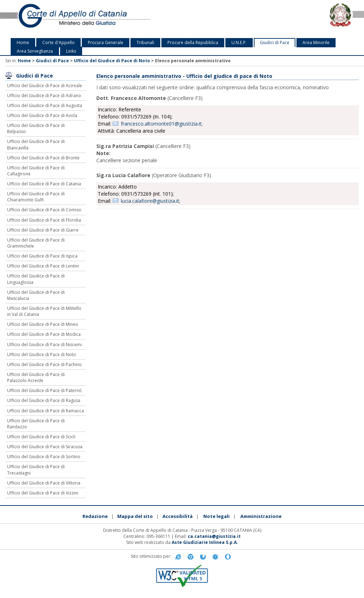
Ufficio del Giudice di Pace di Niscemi (44, 345)
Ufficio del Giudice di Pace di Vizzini (43, 493)
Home (23, 43)
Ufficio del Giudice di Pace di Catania (44, 184)
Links (71, 51)
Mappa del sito (135, 516)
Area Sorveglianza (35, 51)
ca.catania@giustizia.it (214, 536)
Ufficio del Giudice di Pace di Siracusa (45, 447)
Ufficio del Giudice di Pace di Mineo (43, 324)
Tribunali (145, 43)
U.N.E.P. (239, 43)
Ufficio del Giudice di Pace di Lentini (43, 266)
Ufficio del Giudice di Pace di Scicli (41, 437)
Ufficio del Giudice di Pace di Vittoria (44, 483)
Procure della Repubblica (193, 43)
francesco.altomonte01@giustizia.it (161, 124)
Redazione (95, 516)
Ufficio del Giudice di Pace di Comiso (44, 210)
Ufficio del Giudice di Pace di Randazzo (36, 424)
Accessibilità (178, 516)
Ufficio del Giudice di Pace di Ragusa (44, 400)
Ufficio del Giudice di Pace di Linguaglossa (36, 279)
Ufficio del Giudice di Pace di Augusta (45, 105)
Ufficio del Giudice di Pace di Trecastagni (36, 470)
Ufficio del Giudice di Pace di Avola (42, 115)
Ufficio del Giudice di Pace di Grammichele (36, 243)
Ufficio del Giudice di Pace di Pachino (44, 364)
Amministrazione (261, 516)
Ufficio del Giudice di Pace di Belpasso (36, 128)
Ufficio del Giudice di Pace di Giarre (43, 230)
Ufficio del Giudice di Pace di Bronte (43, 158)
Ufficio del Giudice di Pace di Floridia (44, 220)
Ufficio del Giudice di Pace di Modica (44, 334)
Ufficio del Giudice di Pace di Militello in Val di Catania (44, 311)
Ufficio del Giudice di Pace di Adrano (44, 96)
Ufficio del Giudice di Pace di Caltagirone (36, 171)
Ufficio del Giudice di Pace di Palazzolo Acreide (36, 377)
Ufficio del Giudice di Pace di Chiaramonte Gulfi (36, 197)
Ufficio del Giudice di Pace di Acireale (45, 86)
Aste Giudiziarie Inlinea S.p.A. (205, 542)
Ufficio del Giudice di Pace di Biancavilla (36, 144)
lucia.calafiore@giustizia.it (150, 201)
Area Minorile (316, 43)
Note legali (216, 516)
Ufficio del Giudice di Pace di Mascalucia (36, 295)
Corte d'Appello (58, 43)
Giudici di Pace (275, 43)
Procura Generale (106, 43)
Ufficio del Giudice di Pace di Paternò (44, 390)
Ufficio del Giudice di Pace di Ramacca (45, 411)
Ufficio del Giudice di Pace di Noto (112, 61)
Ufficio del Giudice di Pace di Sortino (44, 457)
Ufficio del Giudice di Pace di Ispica (42, 256)
